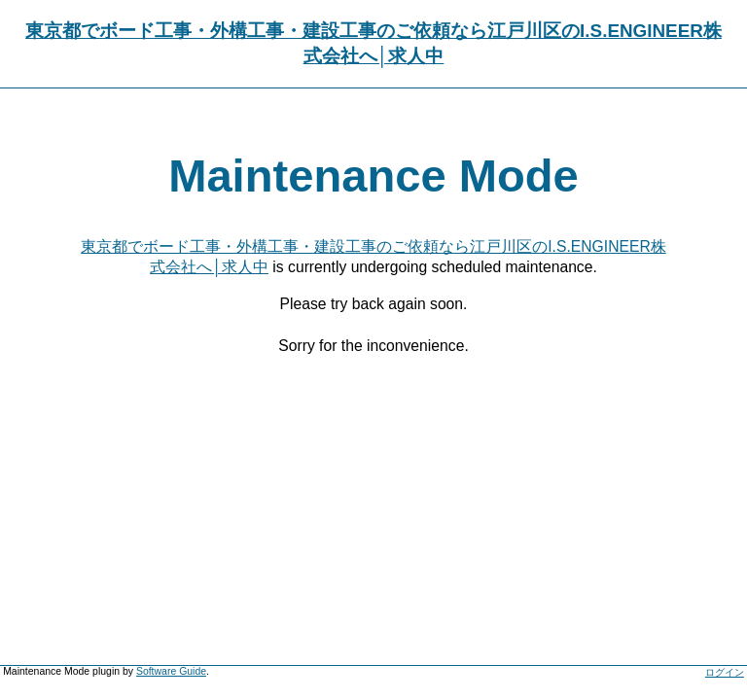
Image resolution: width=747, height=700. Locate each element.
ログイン (725, 672)
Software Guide (171, 671)
